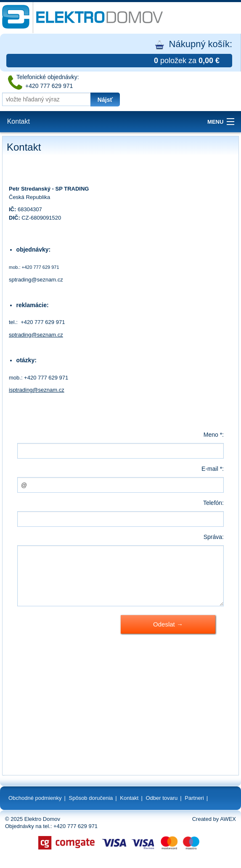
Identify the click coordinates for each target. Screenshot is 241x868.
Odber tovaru (162, 798)
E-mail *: (213, 469)
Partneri (194, 798)
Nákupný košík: (119, 53)
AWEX (228, 819)
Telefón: (213, 503)
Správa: (214, 537)
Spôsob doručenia (91, 798)
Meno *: (214, 435)
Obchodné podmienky (35, 798)
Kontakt (19, 121)
